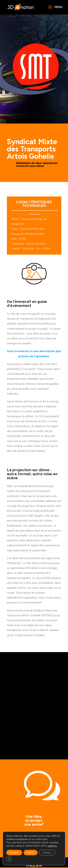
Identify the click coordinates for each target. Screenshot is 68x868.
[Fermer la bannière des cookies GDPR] (9, 859)
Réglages (47, 853)
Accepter (14, 853)
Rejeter (31, 853)
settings (52, 846)
